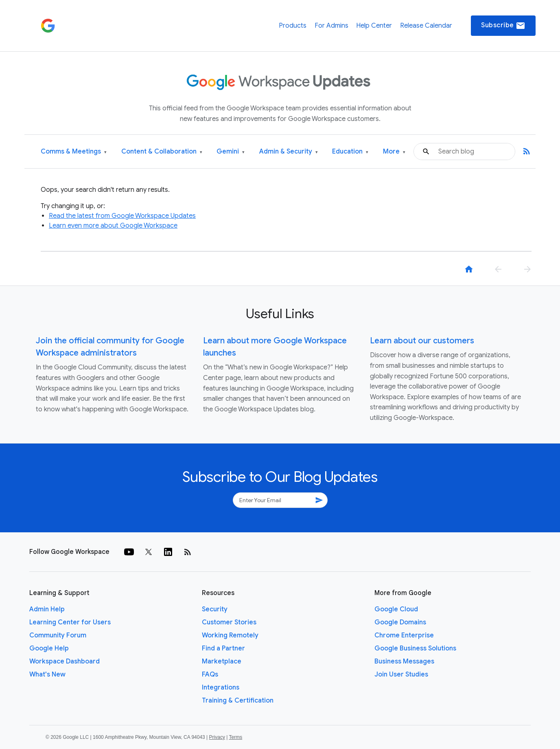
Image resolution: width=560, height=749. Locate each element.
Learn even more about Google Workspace (113, 226)
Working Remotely (230, 635)
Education (350, 152)
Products (293, 26)
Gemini (231, 152)
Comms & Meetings (74, 152)
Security (215, 609)
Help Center (374, 26)
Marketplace (222, 661)
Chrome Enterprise (404, 635)
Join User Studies (401, 674)
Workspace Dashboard (65, 661)
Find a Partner (223, 648)
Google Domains (400, 622)
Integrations (221, 687)
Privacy (217, 737)
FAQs (210, 674)
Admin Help (47, 609)
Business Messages (404, 661)
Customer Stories (229, 622)
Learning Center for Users (70, 622)
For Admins (331, 26)
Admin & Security (289, 152)
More (394, 152)
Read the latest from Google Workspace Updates (122, 216)
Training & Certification (238, 701)
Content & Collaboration (162, 152)
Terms (235, 737)
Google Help (49, 648)
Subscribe (503, 26)
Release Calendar (426, 26)
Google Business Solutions (415, 648)
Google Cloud (396, 609)
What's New (47, 674)
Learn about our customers (422, 341)
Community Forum (58, 635)
